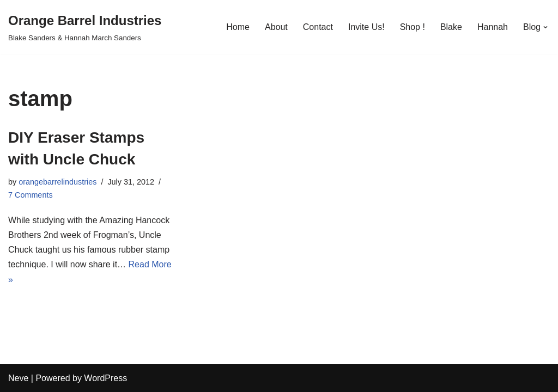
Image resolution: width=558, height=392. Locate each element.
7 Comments (31, 195)
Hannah (493, 27)
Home (238, 27)
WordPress (105, 378)
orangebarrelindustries (57, 182)
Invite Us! (366, 27)
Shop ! (413, 27)
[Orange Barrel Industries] (85, 27)
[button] (545, 27)
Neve (18, 378)
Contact (318, 27)
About (276, 27)
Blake (451, 27)
